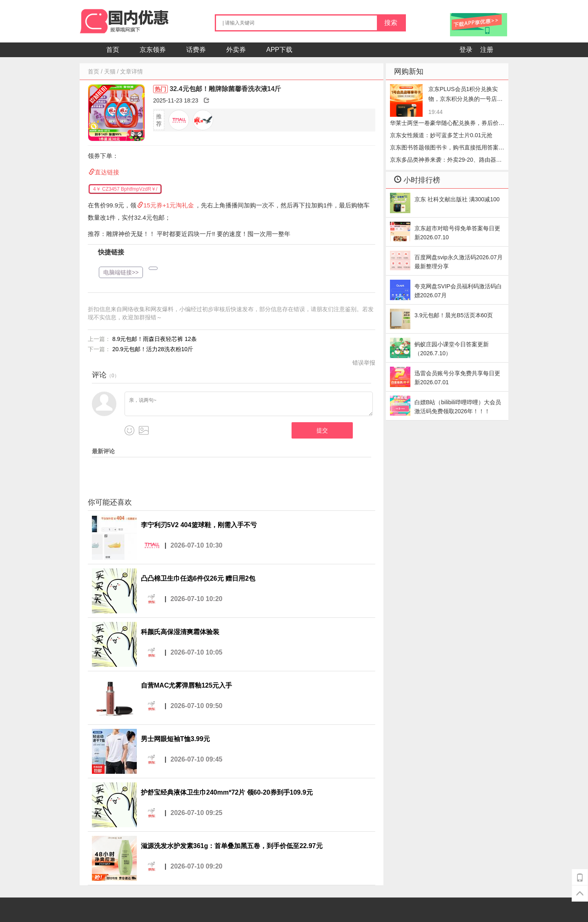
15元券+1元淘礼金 (169, 205)
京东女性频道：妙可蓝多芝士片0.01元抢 (441, 135)
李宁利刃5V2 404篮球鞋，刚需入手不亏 (199, 525)
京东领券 (153, 50)
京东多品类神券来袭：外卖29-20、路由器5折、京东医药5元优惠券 (445, 161)
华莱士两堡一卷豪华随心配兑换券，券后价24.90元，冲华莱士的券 (444, 124)
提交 (322, 430)
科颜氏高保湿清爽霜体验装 (180, 632)
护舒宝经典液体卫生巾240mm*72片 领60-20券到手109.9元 (227, 792)
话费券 (196, 50)
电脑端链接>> (121, 272)
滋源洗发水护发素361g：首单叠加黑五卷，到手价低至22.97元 (232, 846)
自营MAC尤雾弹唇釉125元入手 (186, 685)
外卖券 (236, 50)
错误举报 (364, 363)
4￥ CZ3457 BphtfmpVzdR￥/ (125, 189)
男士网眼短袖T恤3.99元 (175, 739)
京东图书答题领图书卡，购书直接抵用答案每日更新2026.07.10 (447, 149)
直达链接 (107, 172)
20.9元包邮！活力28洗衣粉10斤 (153, 349)
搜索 (391, 23)
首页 (113, 50)
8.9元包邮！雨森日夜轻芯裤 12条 (155, 339)
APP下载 (279, 50)
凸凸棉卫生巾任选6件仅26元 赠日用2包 (198, 578)
